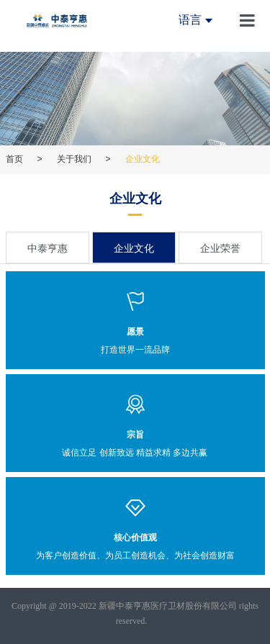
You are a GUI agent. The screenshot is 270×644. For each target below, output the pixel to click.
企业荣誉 (220, 248)
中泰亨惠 (48, 248)
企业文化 (134, 248)
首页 (14, 159)
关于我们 (74, 159)
